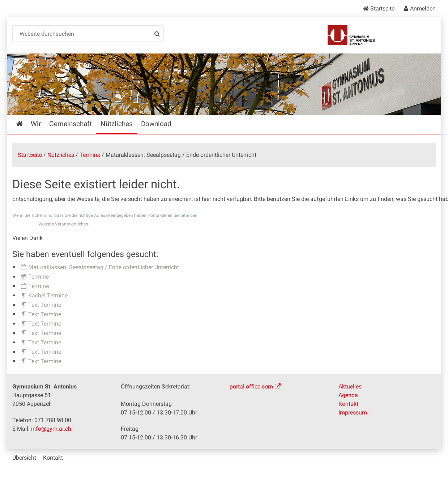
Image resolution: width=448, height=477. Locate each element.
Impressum (353, 412)
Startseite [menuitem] (25, 124)
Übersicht (24, 458)
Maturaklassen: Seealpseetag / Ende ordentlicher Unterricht (104, 267)
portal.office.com (251, 386)
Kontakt (348, 404)
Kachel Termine (48, 295)
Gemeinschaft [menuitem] (71, 124)
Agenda (348, 395)
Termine (90, 155)
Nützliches (61, 155)
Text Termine (45, 305)
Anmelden (423, 8)
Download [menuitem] (156, 124)
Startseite (382, 8)
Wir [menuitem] (36, 124)
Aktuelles (350, 386)
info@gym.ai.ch (51, 429)
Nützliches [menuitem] (117, 124)
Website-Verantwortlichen (63, 224)
